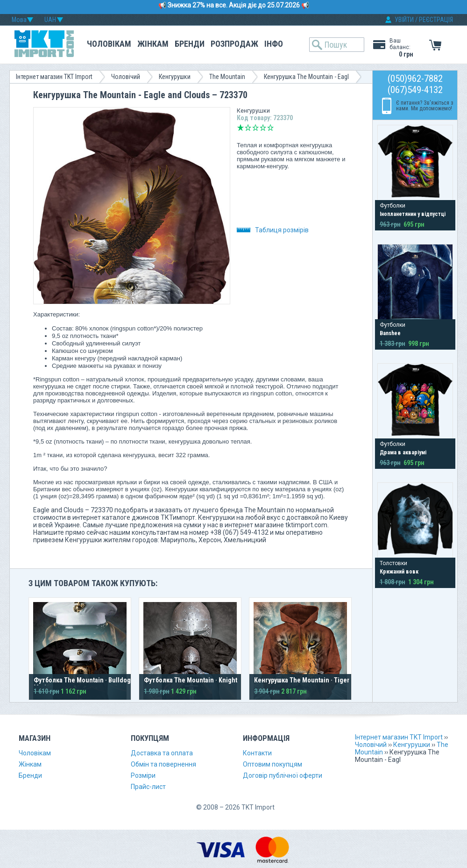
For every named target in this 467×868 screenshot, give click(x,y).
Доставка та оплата (162, 753)
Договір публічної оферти (283, 775)
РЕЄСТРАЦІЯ (436, 20)
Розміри (143, 775)
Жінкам (153, 44)
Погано (248, 128)
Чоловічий (126, 77)
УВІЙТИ (404, 20)
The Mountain (227, 77)
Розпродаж (234, 44)
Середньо (255, 128)
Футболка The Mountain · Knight (191, 680)
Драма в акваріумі (403, 452)
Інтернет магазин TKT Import (54, 77)
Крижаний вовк (399, 572)
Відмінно (270, 128)
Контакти (257, 753)
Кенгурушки (175, 77)
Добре (263, 128)
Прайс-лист (148, 787)
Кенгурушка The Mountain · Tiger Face (309, 680)
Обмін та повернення (163, 764)
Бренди (190, 44)
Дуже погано (241, 128)
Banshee (390, 333)
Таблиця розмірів (273, 230)
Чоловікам (109, 44)
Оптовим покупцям (272, 764)
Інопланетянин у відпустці (413, 214)
